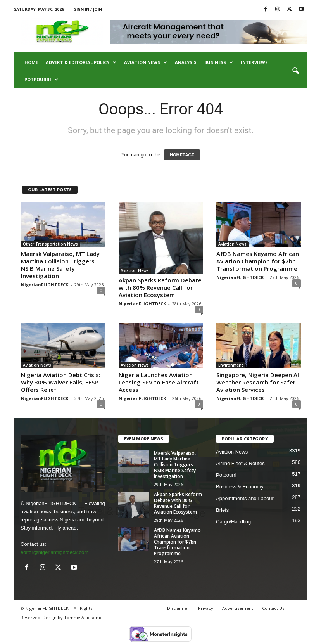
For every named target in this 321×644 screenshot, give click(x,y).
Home (31, 62)
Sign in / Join (88, 9)
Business (219, 62)
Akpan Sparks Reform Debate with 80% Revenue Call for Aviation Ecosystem (160, 287)
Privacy (206, 608)
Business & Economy (240, 487)
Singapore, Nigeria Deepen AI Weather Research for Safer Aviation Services (258, 382)
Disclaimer (178, 608)
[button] (295, 71)
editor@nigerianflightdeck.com (54, 552)
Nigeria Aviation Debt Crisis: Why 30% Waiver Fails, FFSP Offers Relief (61, 382)
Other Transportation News (50, 244)
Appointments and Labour (245, 498)
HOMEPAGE (182, 155)
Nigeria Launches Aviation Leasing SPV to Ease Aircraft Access (159, 382)
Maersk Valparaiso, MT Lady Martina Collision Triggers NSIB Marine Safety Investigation (60, 265)
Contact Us (273, 608)
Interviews (254, 62)
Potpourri (41, 80)
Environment (231, 365)
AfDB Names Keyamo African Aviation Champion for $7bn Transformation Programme (258, 261)
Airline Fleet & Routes (240, 463)
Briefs (222, 510)
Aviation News (146, 62)
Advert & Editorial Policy (81, 62)
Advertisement (238, 608)
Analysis (186, 62)
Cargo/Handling (233, 522)
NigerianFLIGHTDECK (45, 285)
